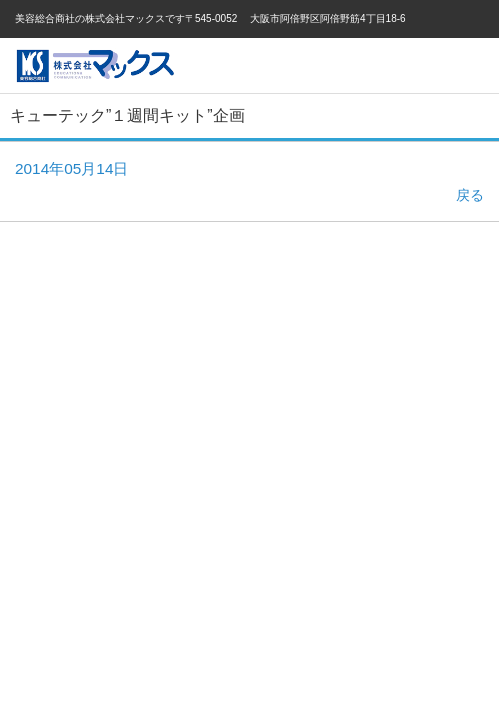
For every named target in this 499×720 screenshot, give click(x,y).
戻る (470, 195)
